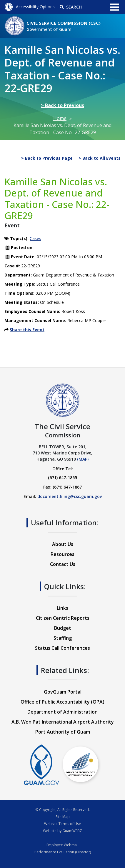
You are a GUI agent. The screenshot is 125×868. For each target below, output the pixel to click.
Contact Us (63, 564)
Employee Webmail (62, 845)
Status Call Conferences (62, 648)
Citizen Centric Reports (63, 618)
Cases (35, 238)
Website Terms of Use (62, 824)
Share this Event (27, 330)
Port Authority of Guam (63, 732)
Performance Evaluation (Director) (63, 852)
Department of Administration (62, 712)
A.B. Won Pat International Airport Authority (63, 722)
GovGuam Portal (63, 692)
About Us (63, 544)
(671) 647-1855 (62, 478)
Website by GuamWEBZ (62, 831)
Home (60, 118)
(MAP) (83, 459)
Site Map (63, 817)
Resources (62, 554)
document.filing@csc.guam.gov (70, 496)
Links (62, 608)
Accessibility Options (30, 7)
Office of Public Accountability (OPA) (62, 702)
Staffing (63, 638)
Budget (63, 628)
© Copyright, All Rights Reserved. (62, 810)
